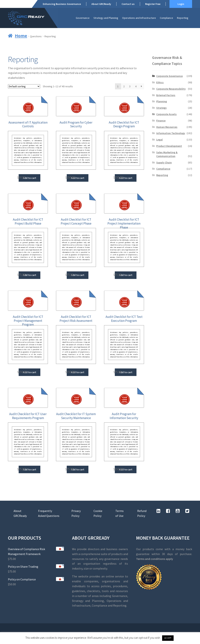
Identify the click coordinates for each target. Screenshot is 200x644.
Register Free (153, 4)
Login (181, 4)
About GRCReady (101, 4)
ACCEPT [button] (168, 638)
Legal (159, 140)
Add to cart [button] (30, 178)
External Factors (166, 95)
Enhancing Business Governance (62, 4)
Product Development (169, 146)
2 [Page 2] (124, 86)
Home (21, 36)
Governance (83, 18)
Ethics (160, 82)
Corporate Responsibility (171, 89)
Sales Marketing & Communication (167, 154)
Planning (162, 101)
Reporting (183, 18)
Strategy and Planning (106, 18)
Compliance (166, 18)
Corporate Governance (169, 76)
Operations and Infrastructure (139, 18)
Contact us (128, 4)
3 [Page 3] (130, 86)
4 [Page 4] (136, 86)
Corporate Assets (166, 114)
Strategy (161, 108)
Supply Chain (164, 163)
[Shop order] (24, 86)
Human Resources (167, 127)
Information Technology (171, 133)
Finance (161, 121)
